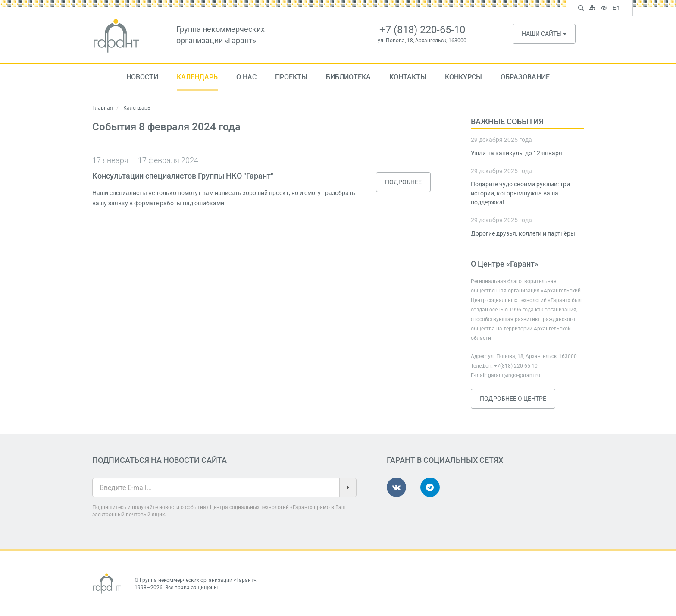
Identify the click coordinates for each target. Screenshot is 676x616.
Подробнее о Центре (513, 399)
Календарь (197, 77)
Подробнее (403, 182)
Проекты (291, 77)
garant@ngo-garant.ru (514, 375)
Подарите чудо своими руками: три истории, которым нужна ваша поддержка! (520, 193)
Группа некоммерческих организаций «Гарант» (198, 580)
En (617, 9)
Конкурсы (463, 77)
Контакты (408, 77)
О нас (246, 77)
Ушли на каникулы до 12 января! (517, 153)
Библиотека (348, 77)
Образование (525, 77)
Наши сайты (544, 34)
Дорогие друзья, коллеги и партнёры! (524, 233)
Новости (142, 77)
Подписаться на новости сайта (160, 460)
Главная (103, 108)
